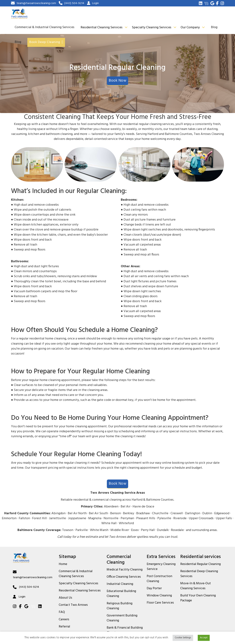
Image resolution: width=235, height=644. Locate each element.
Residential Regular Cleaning (200, 564)
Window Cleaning (159, 596)
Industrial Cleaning (120, 584)
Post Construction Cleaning (159, 579)
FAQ (62, 612)
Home (63, 564)
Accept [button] (204, 638)
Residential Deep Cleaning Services (199, 574)
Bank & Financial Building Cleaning (125, 630)
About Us (65, 598)
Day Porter (154, 588)
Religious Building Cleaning (120, 606)
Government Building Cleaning (122, 618)
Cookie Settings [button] (183, 638)
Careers (64, 620)
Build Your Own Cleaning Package (198, 598)
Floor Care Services (160, 603)
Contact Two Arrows (73, 605)
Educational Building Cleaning (121, 594)
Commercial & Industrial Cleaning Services (45, 27)
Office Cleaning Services (124, 577)
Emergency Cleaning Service (161, 567)
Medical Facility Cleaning (125, 570)
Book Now (117, 81)
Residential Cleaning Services (102, 28)
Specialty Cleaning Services (152, 28)
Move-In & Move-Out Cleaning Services (196, 586)
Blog (214, 27)
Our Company (190, 28)
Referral (64, 627)
